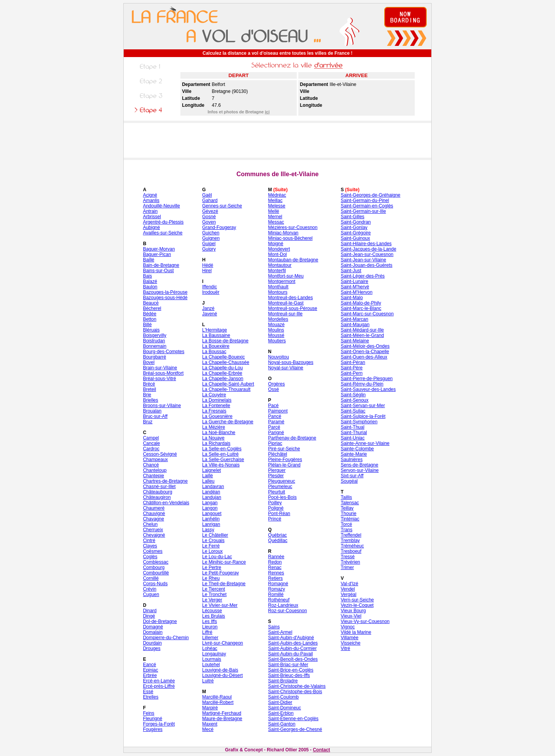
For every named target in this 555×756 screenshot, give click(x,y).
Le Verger (212, 600)
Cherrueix (153, 530)
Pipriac (275, 443)
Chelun (150, 524)
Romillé (276, 594)
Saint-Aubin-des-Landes (293, 643)
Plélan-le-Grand (284, 465)
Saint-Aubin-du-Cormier (293, 648)
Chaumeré (154, 508)
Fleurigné (153, 719)
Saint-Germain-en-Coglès (367, 206)
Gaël (207, 195)
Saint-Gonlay (354, 227)
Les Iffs (209, 621)
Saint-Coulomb (283, 697)
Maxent (209, 724)
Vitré (345, 648)
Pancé (275, 416)
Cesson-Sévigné (160, 454)
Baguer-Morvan (159, 249)
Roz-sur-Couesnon (288, 611)
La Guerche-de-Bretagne (228, 422)
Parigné (276, 433)
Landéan (211, 492)
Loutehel (211, 665)
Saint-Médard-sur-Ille (362, 330)
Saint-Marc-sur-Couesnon (367, 314)
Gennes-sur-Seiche (222, 206)
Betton (150, 319)
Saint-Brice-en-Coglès (291, 670)
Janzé (208, 308)
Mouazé (277, 325)
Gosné (209, 217)
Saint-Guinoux (355, 238)
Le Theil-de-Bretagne (224, 584)
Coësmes (153, 551)
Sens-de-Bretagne (359, 465)
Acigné (150, 195)
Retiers (276, 578)
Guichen (211, 233)
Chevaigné (154, 535)
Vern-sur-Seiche (357, 600)
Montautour (280, 265)
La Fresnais (214, 411)
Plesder (276, 476)
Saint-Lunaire (354, 281)
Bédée (150, 314)
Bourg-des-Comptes (164, 352)
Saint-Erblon (281, 713)
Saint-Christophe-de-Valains (297, 686)
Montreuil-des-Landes (291, 298)
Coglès (150, 557)
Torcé (346, 524)
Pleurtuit (277, 492)
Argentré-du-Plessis (163, 222)
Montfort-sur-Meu (286, 276)
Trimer (347, 567)
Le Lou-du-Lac (217, 557)
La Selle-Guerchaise (223, 460)
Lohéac (209, 648)
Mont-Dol (278, 254)
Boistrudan (154, 341)
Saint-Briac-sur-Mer (288, 665)
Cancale (151, 443)
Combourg (154, 567)
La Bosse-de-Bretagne (225, 341)
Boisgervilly (155, 335)
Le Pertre (211, 567)
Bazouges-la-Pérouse (165, 292)
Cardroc (151, 449)
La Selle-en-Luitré (220, 454)
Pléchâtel (278, 454)
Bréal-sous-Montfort (163, 373)
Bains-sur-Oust (158, 271)
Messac (276, 222)
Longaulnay (214, 654)
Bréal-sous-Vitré (160, 379)
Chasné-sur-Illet (159, 487)
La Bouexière (216, 346)
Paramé (276, 422)
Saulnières (352, 460)
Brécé (149, 384)
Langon (210, 508)
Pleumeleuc (280, 487)
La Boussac (214, 352)
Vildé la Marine (356, 632)
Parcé (274, 427)
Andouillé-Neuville (161, 206)
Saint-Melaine (355, 341)
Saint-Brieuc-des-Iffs (289, 675)
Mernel (275, 217)
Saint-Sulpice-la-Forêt (363, 416)
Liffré (207, 632)
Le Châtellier (215, 535)
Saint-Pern (352, 373)
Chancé (151, 465)
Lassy (208, 530)
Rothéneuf (279, 600)
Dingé (149, 616)
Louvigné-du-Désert (222, 675)
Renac (275, 567)
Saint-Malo (352, 298)
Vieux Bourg (353, 611)
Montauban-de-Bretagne (293, 260)
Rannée (276, 557)
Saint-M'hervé (355, 287)
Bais (147, 276)
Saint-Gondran (356, 222)
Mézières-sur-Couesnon (293, 227)
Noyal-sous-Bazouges (291, 362)
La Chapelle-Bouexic (223, 357)
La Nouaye (213, 438)
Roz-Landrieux (283, 605)
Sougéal (349, 481)
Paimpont (278, 411)
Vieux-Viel (351, 616)
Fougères (153, 729)
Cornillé (151, 578)
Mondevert (279, 249)
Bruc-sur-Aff (155, 416)
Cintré (149, 540)
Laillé (207, 476)
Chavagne (154, 519)
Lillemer (210, 638)
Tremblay (350, 540)
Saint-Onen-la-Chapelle (365, 352)
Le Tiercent (213, 589)
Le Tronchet (214, 594)
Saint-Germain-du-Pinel (365, 200)
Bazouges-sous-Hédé (165, 298)
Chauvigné (154, 514)
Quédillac (278, 540)
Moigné (276, 244)
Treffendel (351, 535)
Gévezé (210, 211)
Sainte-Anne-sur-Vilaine (365, 443)
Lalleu (208, 481)
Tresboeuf (351, 551)
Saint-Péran (353, 362)
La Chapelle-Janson (223, 379)
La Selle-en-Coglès (222, 449)
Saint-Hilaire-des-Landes (366, 244)
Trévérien (350, 562)
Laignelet (211, 470)
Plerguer (277, 470)
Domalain (153, 632)
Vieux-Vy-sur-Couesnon (365, 621)
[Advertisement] (277, 140)
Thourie (349, 514)
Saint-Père (352, 368)
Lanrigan (211, 524)
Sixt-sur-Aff (352, 476)
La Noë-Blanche (219, 433)
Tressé (348, 557)
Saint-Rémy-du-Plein (362, 384)
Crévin (150, 589)
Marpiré (210, 708)
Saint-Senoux (355, 400)
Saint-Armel (280, 632)
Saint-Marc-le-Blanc (361, 308)
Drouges (152, 648)
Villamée (350, 638)
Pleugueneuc (282, 481)
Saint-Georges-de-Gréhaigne (371, 195)
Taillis (346, 497)
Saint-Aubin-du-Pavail (291, 654)
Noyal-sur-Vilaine (286, 368)
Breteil (150, 389)
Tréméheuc (352, 546)
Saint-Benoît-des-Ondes (293, 659)
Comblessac (156, 562)
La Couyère (214, 395)
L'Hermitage (214, 330)
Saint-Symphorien (359, 422)
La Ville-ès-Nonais (221, 465)
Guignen (211, 238)
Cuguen (151, 594)
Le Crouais (213, 540)
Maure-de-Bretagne (222, 719)
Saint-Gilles (352, 217)
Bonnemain (155, 346)
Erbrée (150, 675)
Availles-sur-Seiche (163, 233)
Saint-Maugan (355, 325)
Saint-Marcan (354, 319)
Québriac (278, 535)
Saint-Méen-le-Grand (362, 335)
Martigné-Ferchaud (221, 713)
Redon (275, 562)
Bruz (148, 422)
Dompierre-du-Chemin (166, 638)
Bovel (149, 362)
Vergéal (349, 594)
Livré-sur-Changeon (222, 643)
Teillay (347, 508)
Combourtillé (156, 573)
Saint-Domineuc (285, 708)
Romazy (277, 589)
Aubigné (151, 227)
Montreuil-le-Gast (286, 303)
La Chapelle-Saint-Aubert (228, 384)
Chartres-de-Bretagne (165, 481)
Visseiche (351, 643)
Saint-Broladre (283, 681)
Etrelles (151, 697)
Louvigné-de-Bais (220, 670)
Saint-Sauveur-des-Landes (368, 389)
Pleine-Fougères (285, 460)
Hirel (207, 271)
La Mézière (213, 427)
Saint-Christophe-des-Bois (295, 692)
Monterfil (277, 271)
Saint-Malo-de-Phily (361, 303)
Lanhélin (211, 519)
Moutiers (277, 341)
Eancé (150, 665)
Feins (149, 713)
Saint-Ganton (282, 724)
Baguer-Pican (157, 254)
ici (267, 112)
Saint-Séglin (353, 395)
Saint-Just (351, 271)
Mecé (208, 729)
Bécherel (152, 308)
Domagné (153, 627)
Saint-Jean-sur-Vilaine (363, 260)
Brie (147, 395)
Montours (278, 292)
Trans (346, 530)
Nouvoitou (279, 357)
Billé (147, 325)
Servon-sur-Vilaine (360, 470)
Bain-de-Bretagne (161, 265)
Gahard (210, 200)
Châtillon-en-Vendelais (166, 503)
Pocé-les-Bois (283, 497)
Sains (274, 627)
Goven (209, 222)
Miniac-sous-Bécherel (290, 238)
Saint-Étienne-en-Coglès (293, 719)
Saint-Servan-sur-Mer (363, 406)
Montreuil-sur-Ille (285, 314)
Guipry (209, 249)
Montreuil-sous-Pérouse (293, 308)
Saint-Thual (352, 427)
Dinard (150, 611)
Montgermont (282, 281)
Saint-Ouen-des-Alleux (364, 357)
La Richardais (216, 443)
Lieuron (210, 627)
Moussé (276, 335)
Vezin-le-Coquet (357, 605)
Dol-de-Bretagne (160, 621)
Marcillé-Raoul (217, 697)
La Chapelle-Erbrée (222, 373)
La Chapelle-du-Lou (222, 368)
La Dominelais (217, 400)
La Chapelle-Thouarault (226, 389)
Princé (275, 519)
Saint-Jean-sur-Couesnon (367, 254)
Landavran (213, 487)
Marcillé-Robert (218, 702)
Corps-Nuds (155, 584)
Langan (210, 503)
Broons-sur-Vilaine (162, 406)
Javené (209, 314)
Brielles (151, 400)
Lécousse (212, 611)
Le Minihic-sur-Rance (224, 562)
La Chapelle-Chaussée (225, 362)
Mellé (274, 211)
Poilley (275, 503)
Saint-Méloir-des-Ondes (365, 346)
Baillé (149, 260)
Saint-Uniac (353, 438)
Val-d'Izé (349, 584)
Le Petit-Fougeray (220, 573)
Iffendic (209, 287)
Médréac (277, 195)
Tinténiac (350, 519)
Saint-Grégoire (356, 233)
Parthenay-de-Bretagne (292, 438)
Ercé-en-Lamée (159, 681)
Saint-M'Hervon (357, 292)
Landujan (211, 497)
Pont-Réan (279, 514)
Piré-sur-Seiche (284, 449)
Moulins (276, 330)
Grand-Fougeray (219, 227)
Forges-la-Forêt (159, 724)
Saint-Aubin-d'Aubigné (291, 638)
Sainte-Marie (354, 454)
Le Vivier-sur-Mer (220, 605)
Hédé (208, 265)
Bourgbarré (155, 357)
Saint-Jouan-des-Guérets (367, 265)
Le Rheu (211, 578)
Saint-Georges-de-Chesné (295, 729)
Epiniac (151, 670)
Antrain (150, 211)
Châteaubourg (158, 492)
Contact (322, 750)
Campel (151, 438)
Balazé (150, 281)
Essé (148, 692)
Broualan (152, 411)
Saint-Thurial (354, 433)
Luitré (208, 681)
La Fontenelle (216, 406)
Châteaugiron (157, 497)
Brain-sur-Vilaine (160, 368)
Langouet (212, 514)
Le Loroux (212, 551)
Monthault (278, 287)
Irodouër (211, 292)
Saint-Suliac (353, 411)
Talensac (350, 503)
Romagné (278, 584)
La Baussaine (216, 335)
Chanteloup (155, 470)
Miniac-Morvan (283, 233)
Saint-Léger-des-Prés (363, 276)
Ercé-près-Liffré (159, 686)
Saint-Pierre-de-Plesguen (367, 379)
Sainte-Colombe (357, 449)
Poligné (276, 508)
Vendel (348, 589)
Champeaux (156, 460)
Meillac (275, 200)
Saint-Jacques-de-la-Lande (368, 249)
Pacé (273, 406)
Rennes (276, 573)
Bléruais (151, 330)
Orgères (277, 384)
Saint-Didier (280, 702)
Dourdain (152, 643)
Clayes (150, 546)
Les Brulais (213, 616)
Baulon (150, 287)
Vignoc (348, 627)
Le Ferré (211, 546)
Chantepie (154, 476)
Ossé (274, 389)
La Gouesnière (217, 416)
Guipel (209, 244)
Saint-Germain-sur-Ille (363, 211)
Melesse (277, 206)
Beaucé (151, 303)
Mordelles (278, 319)
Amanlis (151, 200)
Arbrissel (152, 217)
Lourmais (211, 659)
